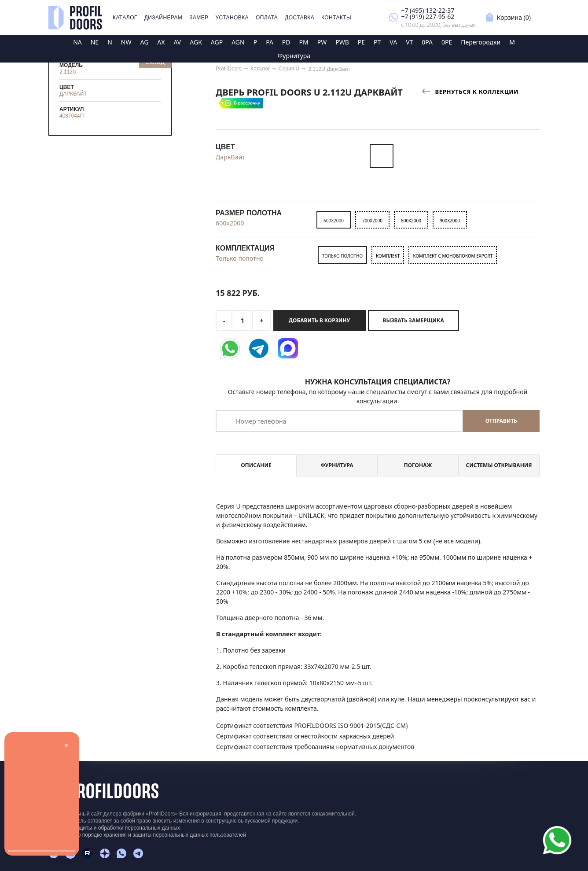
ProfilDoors (229, 69)
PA (270, 42)
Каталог (125, 18)
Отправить (501, 421)
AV (177, 42)
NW (126, 42)
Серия (289, 69)
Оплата (267, 18)
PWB (342, 42)
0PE (447, 42)
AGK (196, 42)
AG (144, 42)
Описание (256, 465)
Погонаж (418, 465)
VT (409, 42)
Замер (199, 18)
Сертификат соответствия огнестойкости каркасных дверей (305, 736)
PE (361, 42)
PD (286, 42)
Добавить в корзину (319, 320)
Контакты (336, 18)
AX (161, 42)
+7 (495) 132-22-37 (428, 10)
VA (393, 42)
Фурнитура (294, 56)
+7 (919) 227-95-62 (428, 17)
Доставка (300, 18)
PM (304, 42)
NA (77, 42)
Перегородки (481, 42)
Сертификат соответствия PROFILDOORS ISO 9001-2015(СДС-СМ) (312, 725)
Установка (232, 18)
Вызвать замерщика (413, 320)
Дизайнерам (164, 18)
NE (95, 42)
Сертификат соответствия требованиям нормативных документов (315, 747)
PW (322, 42)
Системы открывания (499, 465)
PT (377, 42)
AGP (217, 42)
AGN (238, 42)
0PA (427, 42)
